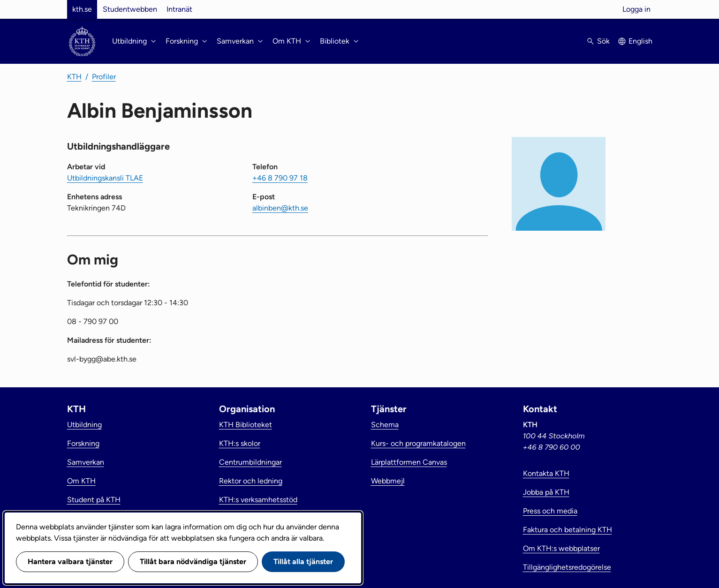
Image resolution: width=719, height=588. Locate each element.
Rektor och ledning (251, 481)
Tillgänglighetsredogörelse (567, 567)
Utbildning (84, 425)
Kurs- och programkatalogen (418, 443)
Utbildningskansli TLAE (105, 178)
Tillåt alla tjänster (303, 562)
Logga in (636, 9)
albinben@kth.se (280, 208)
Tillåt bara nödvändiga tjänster (193, 562)
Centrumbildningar (250, 462)
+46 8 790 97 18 (280, 178)
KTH (74, 77)
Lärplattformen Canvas (409, 462)
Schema (385, 425)
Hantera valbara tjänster (70, 562)
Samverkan (86, 462)
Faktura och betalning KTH (568, 530)
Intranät (179, 9)
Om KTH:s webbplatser (561, 548)
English (640, 41)
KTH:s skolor (240, 443)
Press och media (550, 511)
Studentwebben (130, 9)
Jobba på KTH (546, 492)
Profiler (104, 77)
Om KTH (81, 481)
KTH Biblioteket (246, 425)
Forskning (83, 443)
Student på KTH (94, 500)
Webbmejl (388, 481)
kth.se (82, 9)
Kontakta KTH (546, 473)
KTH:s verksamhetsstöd (258, 500)
